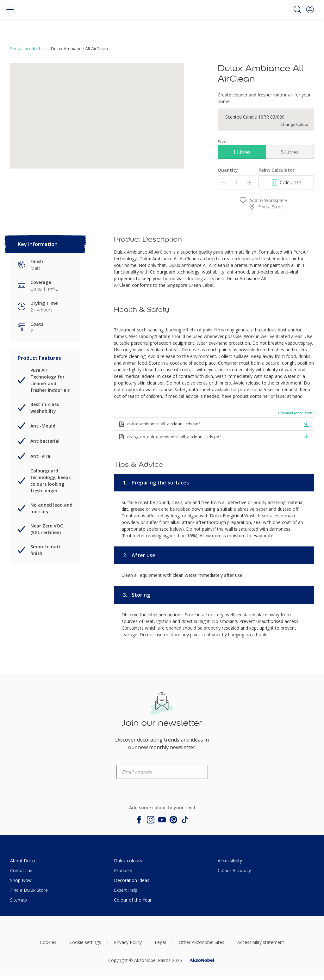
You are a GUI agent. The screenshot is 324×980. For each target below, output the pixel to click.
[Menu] (10, 9)
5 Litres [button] (290, 152)
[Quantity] (237, 182)
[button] (310, 9)
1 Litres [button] (242, 152)
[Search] (297, 9)
